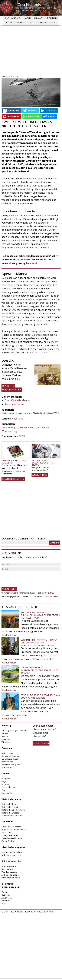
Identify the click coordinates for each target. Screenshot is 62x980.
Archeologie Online (10, 875)
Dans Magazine (8, 869)
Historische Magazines (14, 847)
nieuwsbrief (27, 260)
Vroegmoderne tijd (10, 835)
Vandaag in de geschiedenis (14, 730)
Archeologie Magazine (11, 855)
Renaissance (7, 832)
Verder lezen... (9, 635)
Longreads (6, 739)
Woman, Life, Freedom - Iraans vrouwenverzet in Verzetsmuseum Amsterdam (39, 643)
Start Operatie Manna (17, 400)
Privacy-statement (44, 912)
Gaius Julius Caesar (10, 759)
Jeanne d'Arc (7, 762)
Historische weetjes (10, 813)
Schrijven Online (9, 866)
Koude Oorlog (8, 841)
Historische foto (9, 804)
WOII (22, 436)
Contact (5, 892)
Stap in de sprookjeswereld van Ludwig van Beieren (40, 696)
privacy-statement (50, 596)
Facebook (32, 263)
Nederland (17, 419)
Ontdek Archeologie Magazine (14, 462)
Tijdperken (52, 18)
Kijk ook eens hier (11, 861)
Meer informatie (13, 479)
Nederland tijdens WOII (46, 413)
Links (4, 904)
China (4, 790)
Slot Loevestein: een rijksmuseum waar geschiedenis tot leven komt (40, 615)
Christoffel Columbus (11, 756)
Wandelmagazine (9, 872)
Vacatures (6, 901)
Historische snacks (38, 23)
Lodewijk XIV (7, 767)
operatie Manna (29, 299)
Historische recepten (11, 807)
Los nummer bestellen (12, 852)
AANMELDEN (40, 475)
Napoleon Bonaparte (11, 765)
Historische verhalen (15, 23)
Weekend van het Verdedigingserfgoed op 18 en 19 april (40, 670)
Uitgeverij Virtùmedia (11, 878)
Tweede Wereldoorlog (12, 838)
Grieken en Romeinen (11, 827)
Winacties (6, 742)
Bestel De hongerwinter (11, 388)
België (4, 782)
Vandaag (16, 18)
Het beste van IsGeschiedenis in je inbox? (43, 463)
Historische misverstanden (16, 413)
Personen (39, 18)
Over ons (6, 895)
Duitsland (6, 784)
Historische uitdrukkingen (13, 810)
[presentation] (24, 577)
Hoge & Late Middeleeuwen (14, 830)
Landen (27, 18)
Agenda (5, 736)
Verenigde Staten (9, 787)
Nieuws (15, 76)
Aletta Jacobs (7, 753)
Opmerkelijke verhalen (12, 816)
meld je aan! (41, 743)
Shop (53, 23)
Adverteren (7, 898)
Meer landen (7, 793)
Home (6, 18)
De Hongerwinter (15, 404)
